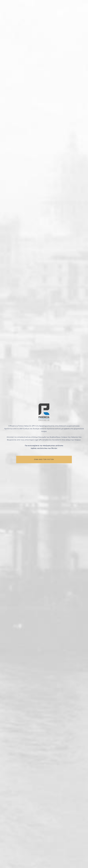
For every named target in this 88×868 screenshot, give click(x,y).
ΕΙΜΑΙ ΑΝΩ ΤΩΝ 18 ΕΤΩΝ (44, 460)
